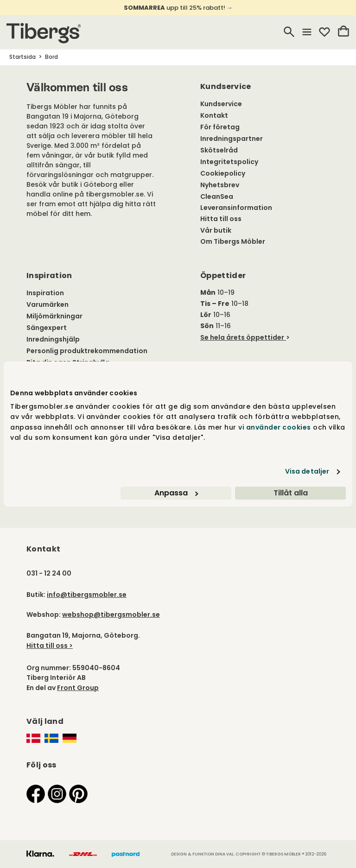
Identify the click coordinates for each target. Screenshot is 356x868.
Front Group (78, 688)
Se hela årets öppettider (242, 337)
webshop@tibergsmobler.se (111, 615)
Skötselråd (219, 150)
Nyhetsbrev (220, 185)
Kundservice (221, 104)
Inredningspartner (232, 139)
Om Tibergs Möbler (233, 241)
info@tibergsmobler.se (87, 595)
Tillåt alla (291, 493)
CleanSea (217, 196)
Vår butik (216, 230)
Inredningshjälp (53, 339)
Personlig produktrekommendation (87, 351)
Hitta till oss (221, 219)
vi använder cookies (275, 427)
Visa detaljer (307, 471)
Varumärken (48, 304)
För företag (220, 127)
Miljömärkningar (54, 316)
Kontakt (214, 115)
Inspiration (45, 293)
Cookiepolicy (223, 173)
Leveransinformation (236, 208)
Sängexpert (47, 328)
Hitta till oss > (50, 646)
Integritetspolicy (229, 162)
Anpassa (176, 493)
